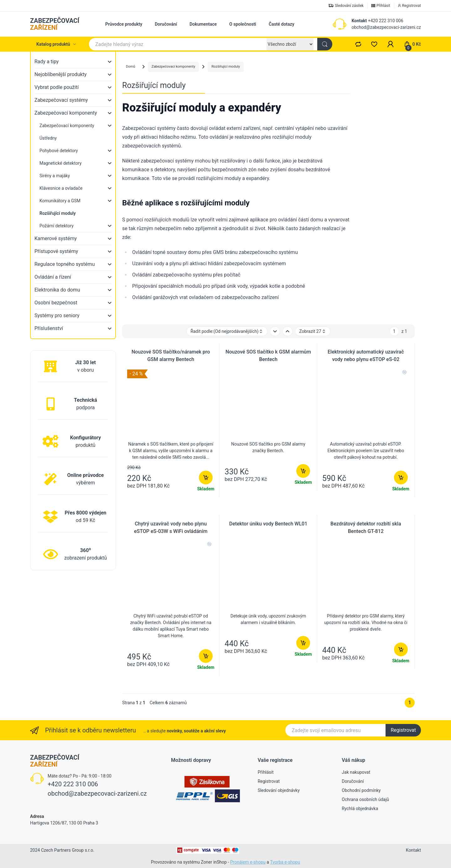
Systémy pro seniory (57, 315)
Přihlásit (266, 772)
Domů (131, 67)
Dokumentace (203, 24)
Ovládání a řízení (53, 277)
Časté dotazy (282, 24)
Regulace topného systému (65, 264)
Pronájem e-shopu (248, 862)
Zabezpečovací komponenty (66, 113)
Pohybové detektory (59, 151)
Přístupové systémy (56, 251)
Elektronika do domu (57, 290)
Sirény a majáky (55, 176)
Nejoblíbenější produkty (61, 74)
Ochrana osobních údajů (365, 799)
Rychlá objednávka (360, 809)
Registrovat (403, 730)
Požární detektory (57, 226)
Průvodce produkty (124, 24)
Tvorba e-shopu (285, 862)
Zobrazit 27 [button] (313, 331)
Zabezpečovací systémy (61, 100)
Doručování (166, 24)
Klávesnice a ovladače (61, 188)
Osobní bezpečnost (56, 303)
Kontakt (359, 21)
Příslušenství (49, 328)
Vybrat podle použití (57, 87)
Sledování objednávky (279, 790)
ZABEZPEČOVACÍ (55, 24)
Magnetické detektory (60, 163)
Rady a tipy (47, 62)
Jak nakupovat (356, 772)
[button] (391, 44)
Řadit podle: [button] (227, 331)
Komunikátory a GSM (60, 201)
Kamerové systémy (56, 238)
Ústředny (48, 138)
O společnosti (243, 24)
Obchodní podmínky (361, 790)
